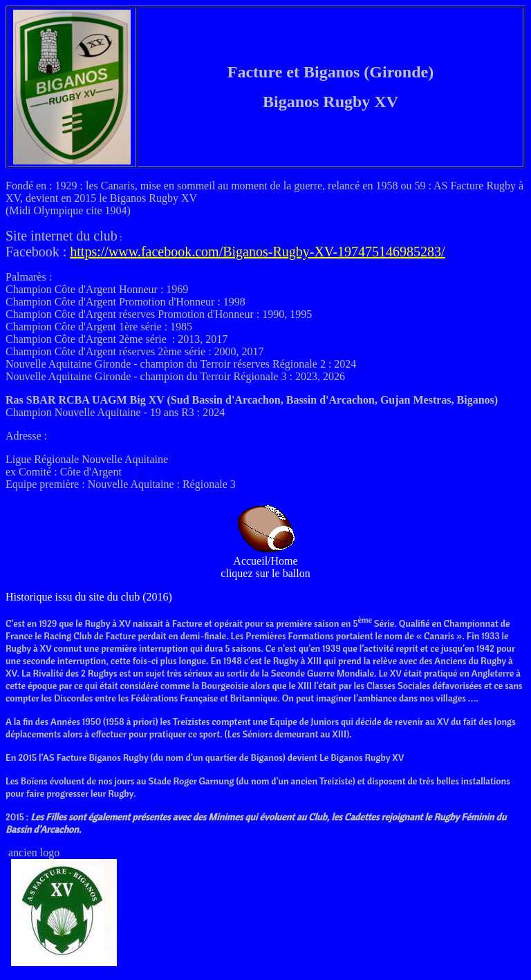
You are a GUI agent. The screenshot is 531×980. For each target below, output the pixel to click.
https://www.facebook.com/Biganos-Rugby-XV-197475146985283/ (257, 252)
